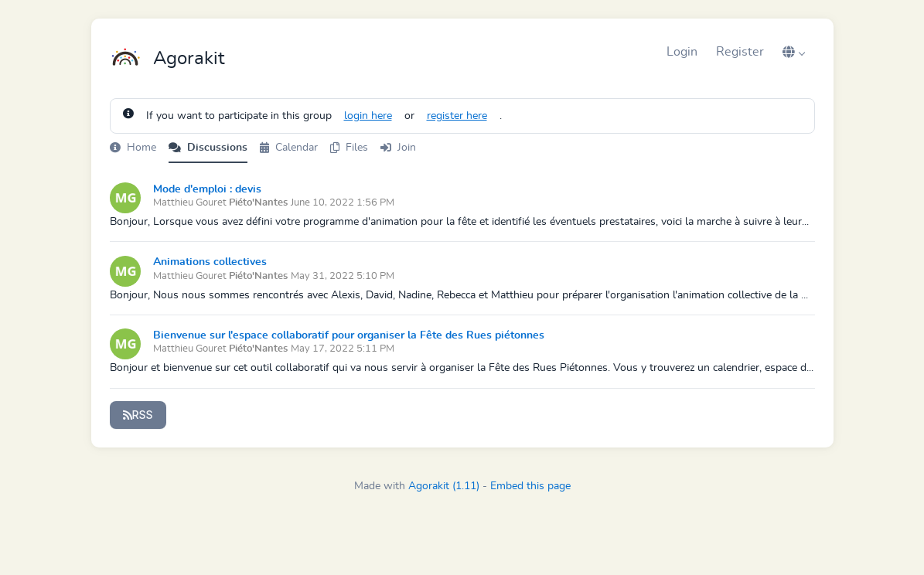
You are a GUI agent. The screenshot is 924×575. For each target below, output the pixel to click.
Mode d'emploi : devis (207, 189)
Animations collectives (210, 262)
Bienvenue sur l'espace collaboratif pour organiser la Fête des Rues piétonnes (349, 335)
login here (368, 116)
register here (457, 116)
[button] (794, 52)
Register (740, 52)
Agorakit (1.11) (444, 486)
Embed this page (530, 486)
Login (682, 52)
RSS (138, 415)
